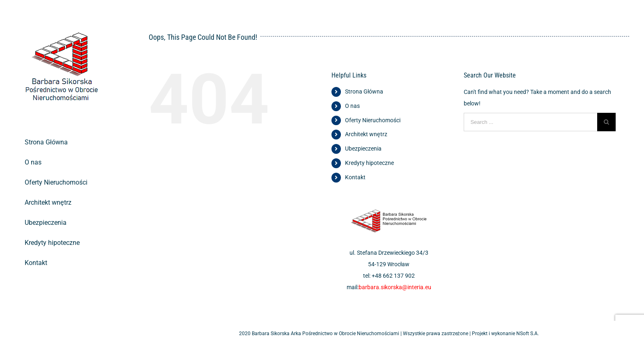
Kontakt (355, 177)
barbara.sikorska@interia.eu (395, 287)
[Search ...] (530, 122)
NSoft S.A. (528, 334)
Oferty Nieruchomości (373, 120)
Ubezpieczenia (363, 149)
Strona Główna (364, 91)
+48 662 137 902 (393, 276)
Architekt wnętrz (366, 134)
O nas (352, 106)
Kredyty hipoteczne (369, 163)
